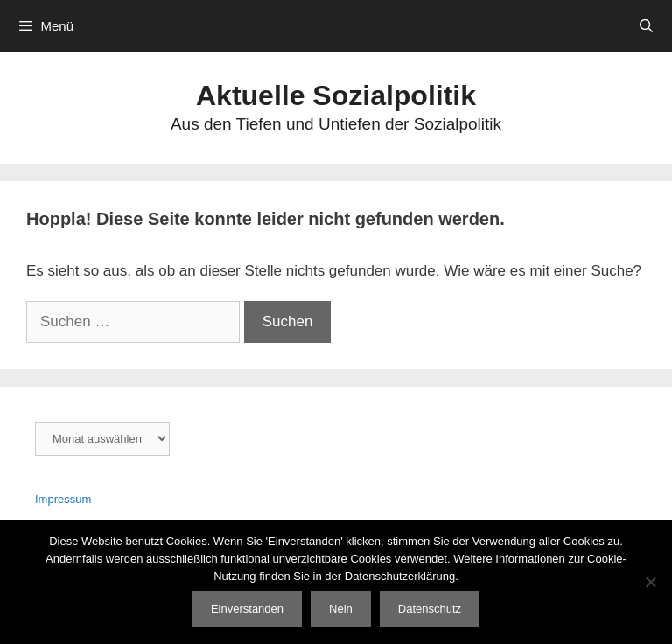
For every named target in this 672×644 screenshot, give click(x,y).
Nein (341, 609)
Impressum (63, 499)
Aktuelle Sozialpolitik (336, 95)
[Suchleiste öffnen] (646, 26)
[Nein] (650, 582)
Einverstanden (247, 609)
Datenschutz (430, 609)
